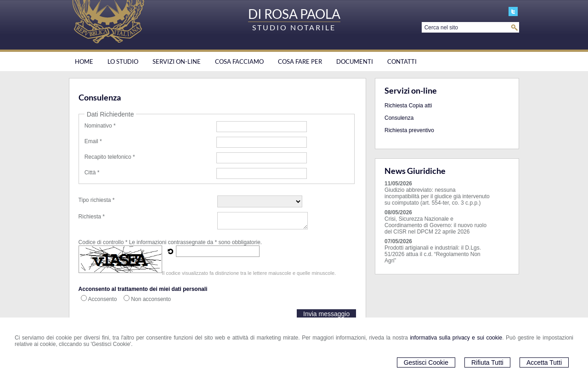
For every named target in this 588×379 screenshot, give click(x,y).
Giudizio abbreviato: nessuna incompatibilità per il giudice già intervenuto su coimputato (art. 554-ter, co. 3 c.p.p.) (437, 196)
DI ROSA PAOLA (294, 14)
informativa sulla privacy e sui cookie (456, 338)
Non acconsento (151, 299)
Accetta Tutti (544, 362)
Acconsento (103, 299)
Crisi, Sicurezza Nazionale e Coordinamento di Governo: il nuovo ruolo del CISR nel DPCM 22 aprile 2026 (435, 225)
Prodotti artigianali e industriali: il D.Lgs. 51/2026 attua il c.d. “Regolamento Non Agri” (433, 254)
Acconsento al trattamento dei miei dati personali (143, 289)
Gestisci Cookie (426, 362)
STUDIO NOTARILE (294, 27)
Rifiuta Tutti (487, 362)
